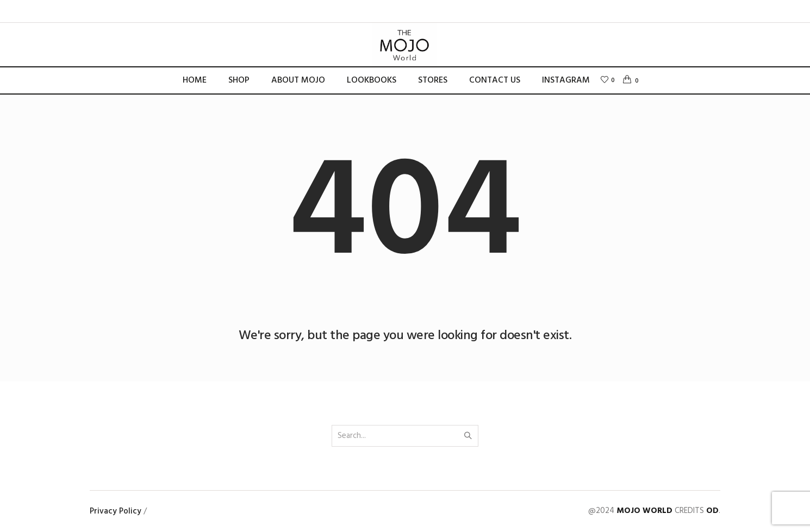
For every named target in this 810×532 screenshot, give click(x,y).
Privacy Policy (116, 511)
